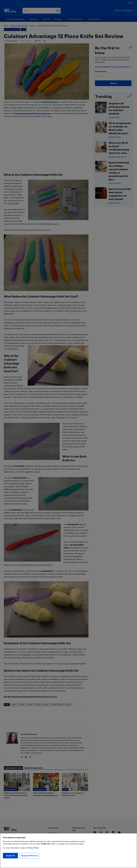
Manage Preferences (29, 856)
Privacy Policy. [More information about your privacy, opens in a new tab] (33, 848)
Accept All (10, 856)
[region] (68, 851)
